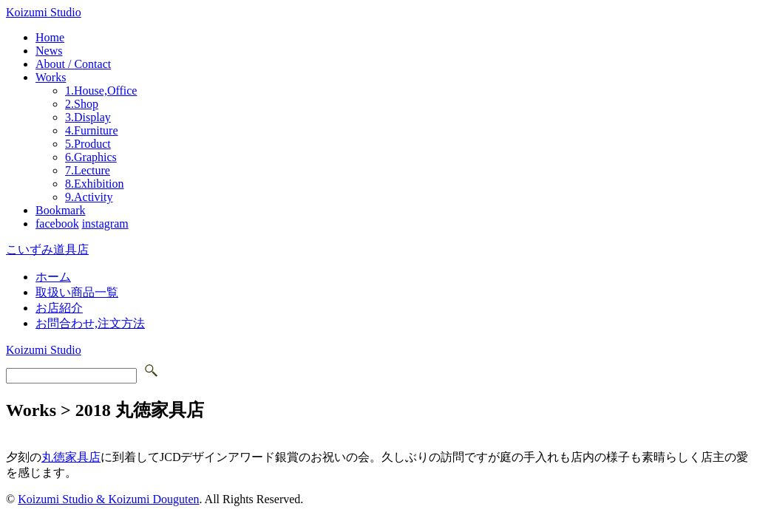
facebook (57, 224)
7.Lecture (88, 170)
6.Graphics (91, 157)
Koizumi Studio (44, 12)
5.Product (88, 144)
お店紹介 (59, 308)
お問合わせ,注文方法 (90, 323)
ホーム (53, 277)
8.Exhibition (95, 184)
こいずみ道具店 (47, 249)
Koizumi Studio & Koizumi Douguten (108, 499)
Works (51, 77)
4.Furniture (92, 130)
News (49, 51)
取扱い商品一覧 (77, 292)
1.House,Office (101, 91)
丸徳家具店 (71, 457)
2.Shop (82, 104)
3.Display (88, 117)
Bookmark (61, 210)
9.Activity (89, 197)
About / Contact (73, 64)
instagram (105, 224)
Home (50, 37)
